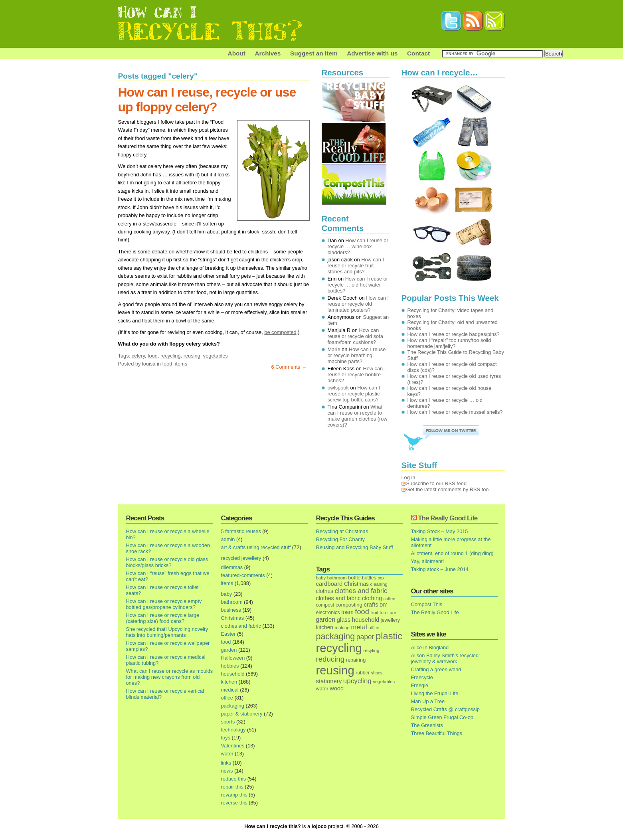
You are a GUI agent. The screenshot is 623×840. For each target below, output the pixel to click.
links (226, 763)
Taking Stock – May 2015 (440, 531)
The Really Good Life (448, 518)
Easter (228, 634)
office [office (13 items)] (374, 628)
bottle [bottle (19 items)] (354, 578)
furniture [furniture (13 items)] (388, 613)
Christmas (233, 618)
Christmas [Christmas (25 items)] (356, 584)
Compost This (427, 604)
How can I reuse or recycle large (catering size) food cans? (163, 618)
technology (233, 730)
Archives (268, 53)
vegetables (216, 356)
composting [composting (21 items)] (349, 605)
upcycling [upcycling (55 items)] (357, 681)
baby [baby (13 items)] (321, 578)
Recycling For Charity (340, 539)
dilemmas (232, 567)
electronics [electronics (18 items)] (328, 613)
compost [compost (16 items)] (325, 605)
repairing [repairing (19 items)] (356, 660)
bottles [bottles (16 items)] (369, 578)
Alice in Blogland (430, 647)
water (227, 754)
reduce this (234, 779)
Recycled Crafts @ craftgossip (445, 709)
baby (227, 594)
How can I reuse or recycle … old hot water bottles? (358, 285)
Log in (408, 477)
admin (228, 539)
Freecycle (422, 677)
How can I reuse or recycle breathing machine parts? (357, 355)
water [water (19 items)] (322, 689)
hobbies (230, 666)
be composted (280, 332)
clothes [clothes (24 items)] (325, 591)
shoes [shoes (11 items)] (377, 673)
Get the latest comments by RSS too (448, 489)
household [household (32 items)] (366, 620)
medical (230, 690)
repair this (232, 787)
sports (228, 722)
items (181, 364)
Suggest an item (314, 53)
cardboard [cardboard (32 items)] (329, 584)
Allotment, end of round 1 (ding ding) (452, 553)
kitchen (229, 682)
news (227, 771)
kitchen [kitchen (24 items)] (325, 628)
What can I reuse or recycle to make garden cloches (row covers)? (358, 416)
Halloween (233, 658)
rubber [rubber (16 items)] (363, 673)
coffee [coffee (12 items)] (390, 599)
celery (138, 356)
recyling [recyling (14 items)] (371, 650)
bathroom (232, 602)
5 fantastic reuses (241, 531)
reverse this (234, 803)
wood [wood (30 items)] (337, 688)
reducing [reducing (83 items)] (330, 659)
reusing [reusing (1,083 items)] (335, 670)
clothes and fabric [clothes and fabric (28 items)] (338, 598)
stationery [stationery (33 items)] (329, 681)
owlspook (338, 388)
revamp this (234, 795)
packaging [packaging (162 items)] (336, 636)
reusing (192, 356)
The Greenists (427, 725)
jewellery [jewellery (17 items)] (390, 620)
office (227, 698)
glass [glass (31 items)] (344, 620)
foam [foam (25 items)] (347, 612)
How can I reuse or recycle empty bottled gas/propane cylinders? (164, 604)
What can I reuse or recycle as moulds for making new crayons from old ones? (170, 677)
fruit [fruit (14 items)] (374, 612)
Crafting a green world (436, 669)
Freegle (420, 685)
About (237, 53)
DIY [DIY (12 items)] (383, 605)
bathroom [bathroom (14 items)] (337, 578)
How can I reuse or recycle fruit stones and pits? (356, 266)
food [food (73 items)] (362, 612)
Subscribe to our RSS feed (437, 483)
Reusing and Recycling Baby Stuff (355, 547)
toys (226, 738)
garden (229, 650)
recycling (171, 356)
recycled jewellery (241, 558)
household (233, 674)
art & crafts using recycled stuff (256, 547)
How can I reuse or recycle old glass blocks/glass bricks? (167, 562)
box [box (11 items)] (381, 578)
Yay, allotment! (428, 561)
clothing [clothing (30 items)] (372, 598)
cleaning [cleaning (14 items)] (379, 584)
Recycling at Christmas (342, 531)
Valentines (233, 746)
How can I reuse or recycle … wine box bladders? (358, 246)
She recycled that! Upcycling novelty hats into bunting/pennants (167, 632)
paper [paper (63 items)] (365, 637)
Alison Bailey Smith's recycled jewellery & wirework (445, 658)
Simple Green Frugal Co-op (442, 717)
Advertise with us (372, 53)
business (231, 610)
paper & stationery (242, 714)
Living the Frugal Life (435, 693)
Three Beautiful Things (437, 733)
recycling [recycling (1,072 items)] (339, 648)
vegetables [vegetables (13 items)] (384, 682)
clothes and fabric (241, 626)
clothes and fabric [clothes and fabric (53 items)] (361, 591)
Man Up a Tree (428, 701)
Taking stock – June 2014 (440, 569)
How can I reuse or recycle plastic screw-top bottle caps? (354, 394)
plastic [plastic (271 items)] (389, 636)
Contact (418, 53)
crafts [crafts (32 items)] (371, 605)
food (153, 356)
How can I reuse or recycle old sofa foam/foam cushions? (355, 336)
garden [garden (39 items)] (326, 620)
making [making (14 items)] (342, 628)
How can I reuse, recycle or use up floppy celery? (207, 100)
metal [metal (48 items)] (359, 627)
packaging (233, 706)
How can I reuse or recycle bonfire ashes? (357, 375)
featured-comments (243, 575)
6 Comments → (289, 367)
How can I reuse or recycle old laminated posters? (358, 304)
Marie (334, 349)
